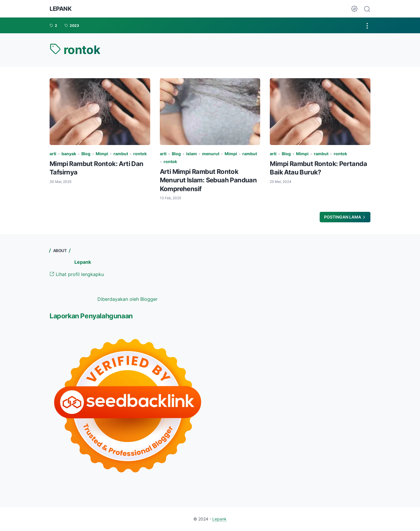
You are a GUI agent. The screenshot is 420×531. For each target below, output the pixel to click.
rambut (121, 154)
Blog (86, 154)
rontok (140, 154)
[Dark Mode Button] (354, 9)
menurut (211, 154)
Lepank (61, 9)
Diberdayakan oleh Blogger (127, 299)
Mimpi (102, 154)
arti (53, 154)
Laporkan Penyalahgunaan (91, 316)
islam (191, 154)
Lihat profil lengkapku (77, 274)
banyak (69, 154)
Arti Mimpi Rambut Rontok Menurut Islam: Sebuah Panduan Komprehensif (208, 180)
